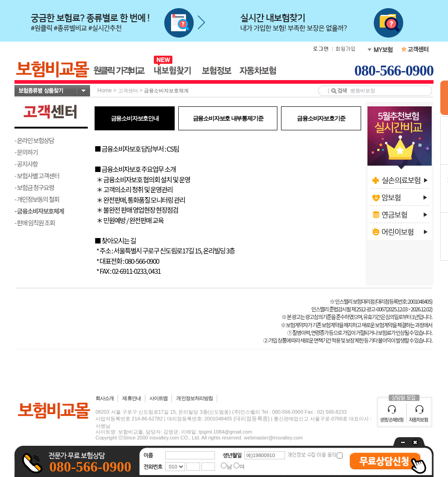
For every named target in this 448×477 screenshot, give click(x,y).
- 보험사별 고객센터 (37, 176)
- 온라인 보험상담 (34, 140)
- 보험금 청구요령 (34, 187)
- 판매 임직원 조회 (35, 223)
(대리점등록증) (252, 419)
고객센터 (128, 91)
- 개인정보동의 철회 (37, 199)
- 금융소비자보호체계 (39, 211)
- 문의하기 (26, 152)
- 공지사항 (26, 164)
